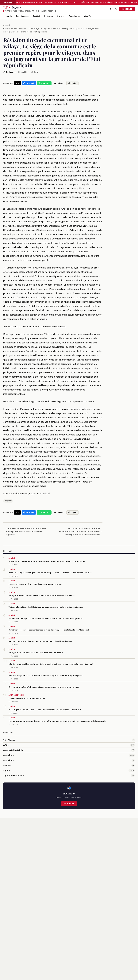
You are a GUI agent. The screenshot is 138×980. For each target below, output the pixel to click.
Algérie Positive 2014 (14, 775)
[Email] (60, 918)
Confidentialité (115, 945)
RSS (133, 974)
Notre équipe (83, 945)
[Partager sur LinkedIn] (59, 83)
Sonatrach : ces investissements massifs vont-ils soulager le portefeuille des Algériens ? (49, 630)
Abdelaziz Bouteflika (13, 750)
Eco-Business (22, 16)
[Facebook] (11, 949)
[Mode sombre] (116, 9)
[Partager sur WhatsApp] (44, 83)
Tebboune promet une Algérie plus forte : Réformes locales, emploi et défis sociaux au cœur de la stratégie (57, 721)
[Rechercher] (110, 9)
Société (36, 16)
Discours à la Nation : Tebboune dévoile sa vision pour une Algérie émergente (44, 687)
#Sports (8, 501)
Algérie (7, 770)
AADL (6, 745)
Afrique (7, 765)
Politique (49, 16)
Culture (61, 16)
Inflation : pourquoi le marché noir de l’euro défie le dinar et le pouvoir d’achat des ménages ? (51, 664)
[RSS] (16, 949)
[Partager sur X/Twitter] (17, 83)
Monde (9, 16)
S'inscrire (97, 918)
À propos (81, 941)
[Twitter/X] (6, 949)
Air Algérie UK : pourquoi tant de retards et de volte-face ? (36, 653)
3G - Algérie (9, 740)
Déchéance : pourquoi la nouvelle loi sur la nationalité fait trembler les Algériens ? (46, 618)
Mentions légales (116, 941)
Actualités (8, 755)
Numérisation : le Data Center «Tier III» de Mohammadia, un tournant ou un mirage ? (47, 561)
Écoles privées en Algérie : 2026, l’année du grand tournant (35, 584)
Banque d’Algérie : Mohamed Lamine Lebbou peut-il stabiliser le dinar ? (41, 641)
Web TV (87, 16)
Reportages (74, 16)
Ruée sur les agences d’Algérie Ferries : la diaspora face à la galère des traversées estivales (50, 573)
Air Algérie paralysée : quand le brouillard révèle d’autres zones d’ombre (42, 596)
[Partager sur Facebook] (29, 83)
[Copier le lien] (72, 83)
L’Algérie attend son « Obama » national (27, 698)
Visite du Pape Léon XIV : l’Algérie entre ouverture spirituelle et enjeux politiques (46, 607)
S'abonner (127, 9)
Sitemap (112, 954)
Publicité (80, 954)
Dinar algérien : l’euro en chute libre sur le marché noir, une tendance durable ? (45, 710)
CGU (110, 950)
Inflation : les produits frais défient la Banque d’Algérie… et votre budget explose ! (46, 676)
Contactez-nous (84, 950)
